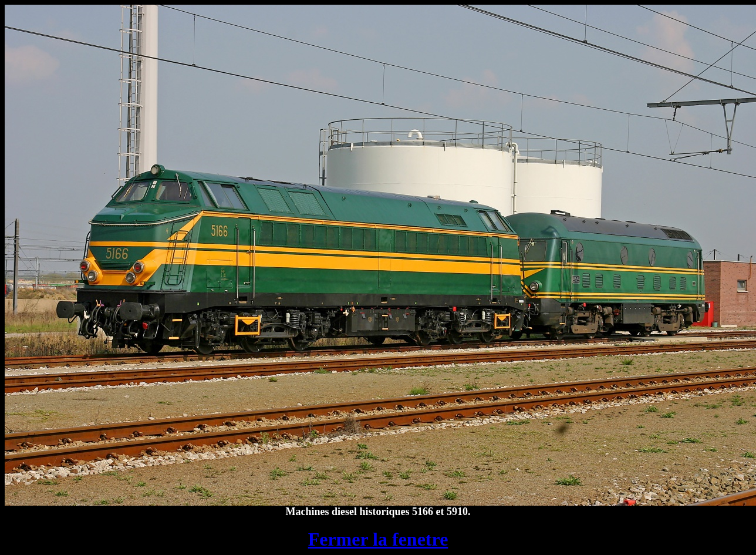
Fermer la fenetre (378, 539)
